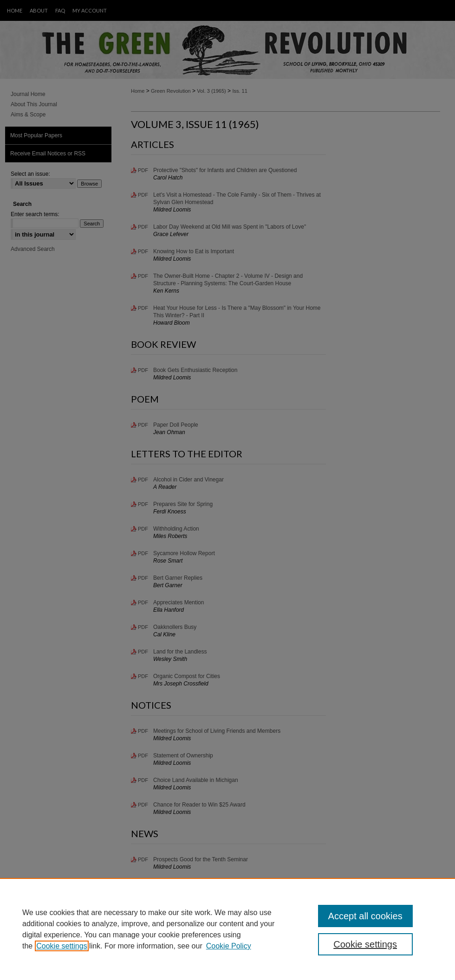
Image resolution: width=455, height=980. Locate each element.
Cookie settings (62, 946)
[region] (227, 929)
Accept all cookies (365, 916)
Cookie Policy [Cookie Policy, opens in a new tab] (229, 946)
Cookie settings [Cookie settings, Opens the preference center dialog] (365, 944)
